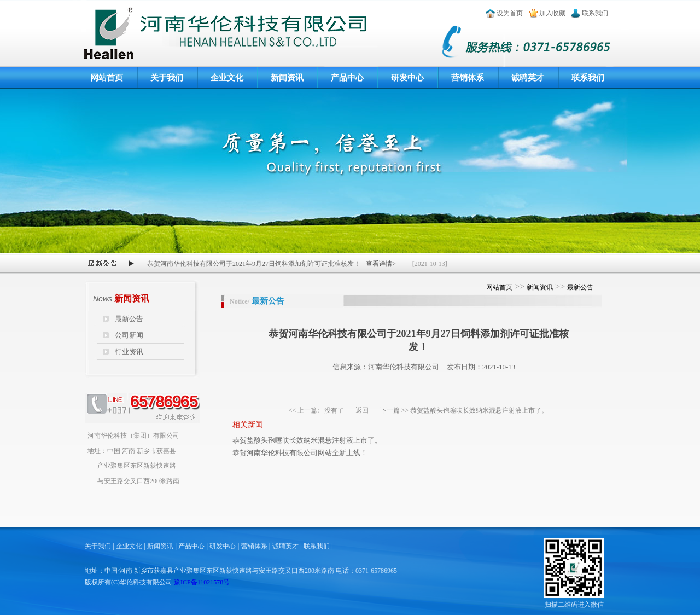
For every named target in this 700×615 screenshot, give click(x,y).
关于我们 (167, 78)
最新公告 (129, 319)
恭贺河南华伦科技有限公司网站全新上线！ (300, 453)
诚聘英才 (528, 78)
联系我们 (595, 13)
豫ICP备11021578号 (202, 582)
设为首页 (510, 13)
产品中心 (347, 78)
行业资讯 (129, 352)
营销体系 (468, 78)
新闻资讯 (287, 78)
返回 (362, 410)
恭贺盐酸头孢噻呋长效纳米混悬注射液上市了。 (479, 410)
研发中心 (407, 78)
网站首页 (107, 78)
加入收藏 (552, 13)
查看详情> (381, 264)
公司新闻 (129, 335)
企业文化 (227, 78)
